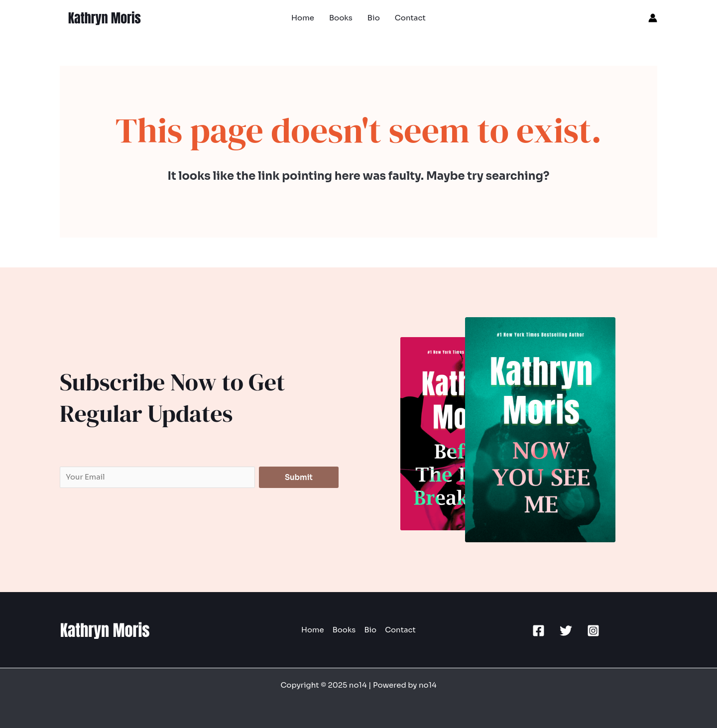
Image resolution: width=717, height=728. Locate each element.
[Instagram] (593, 631)
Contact (399, 630)
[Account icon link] (653, 18)
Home (314, 630)
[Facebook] (538, 631)
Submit (299, 477)
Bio (370, 630)
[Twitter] (566, 631)
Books (344, 630)
